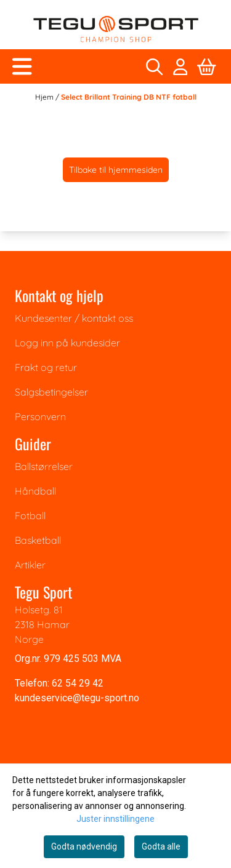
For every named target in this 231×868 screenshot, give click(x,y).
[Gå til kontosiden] (180, 67)
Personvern (40, 416)
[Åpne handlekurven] (207, 67)
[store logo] (116, 29)
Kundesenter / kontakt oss (74, 318)
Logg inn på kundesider (67, 343)
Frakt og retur (46, 367)
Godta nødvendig (84, 846)
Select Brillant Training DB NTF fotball (129, 97)
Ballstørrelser (44, 466)
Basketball (38, 540)
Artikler (30, 565)
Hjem (45, 97)
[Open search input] (154, 67)
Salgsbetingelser (51, 392)
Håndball (35, 491)
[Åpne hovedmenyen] (22, 66)
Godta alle (161, 846)
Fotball (30, 516)
